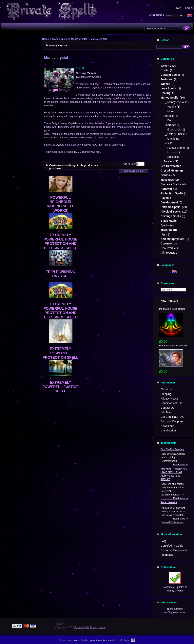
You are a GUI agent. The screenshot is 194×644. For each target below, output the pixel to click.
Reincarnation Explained (173, 346)
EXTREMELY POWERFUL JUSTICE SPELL (61, 387)
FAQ (163, 541)
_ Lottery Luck (173, 134)
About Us (166, 389)
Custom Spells (170, 75)
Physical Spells (171, 212)
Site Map (166, 412)
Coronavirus (169, 243)
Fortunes (167, 79)
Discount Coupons (172, 421)
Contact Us (167, 408)
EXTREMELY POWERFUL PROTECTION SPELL (60, 353)
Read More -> (181, 465)
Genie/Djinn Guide (172, 546)
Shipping (166, 394)
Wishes (166, 84)
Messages (168, 180)
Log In (189, 8)
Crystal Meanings (172, 171)
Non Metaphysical (173, 239)
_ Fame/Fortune (174, 148)
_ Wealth (170, 107)
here (127, 640)
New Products (169, 301)
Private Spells (82, 627)
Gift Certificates (171, 166)
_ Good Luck (172, 129)
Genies (166, 175)
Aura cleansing (169, 502)
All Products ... (169, 253)
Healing (166, 93)
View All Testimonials (173, 522)
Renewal (167, 189)
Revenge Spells (171, 216)
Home (178, 8)
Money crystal (79, 39)
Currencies (167, 283)
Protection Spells (172, 193)
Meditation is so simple (172, 309)
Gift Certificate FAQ (173, 417)
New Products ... (171, 248)
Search (165, 40)
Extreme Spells (171, 207)
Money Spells (60, 39)
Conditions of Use (172, 403)
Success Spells (171, 184)
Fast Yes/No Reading (172, 449)
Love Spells (169, 88)
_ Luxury (170, 152)
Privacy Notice (169, 399)
